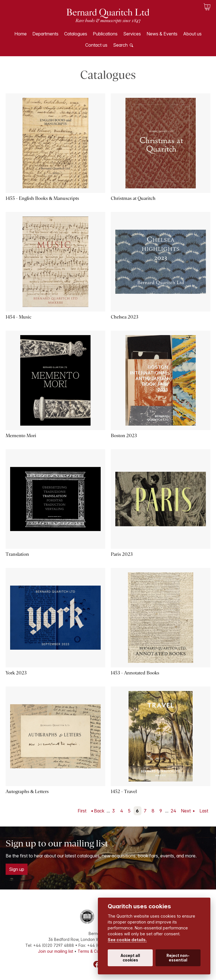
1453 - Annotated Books (135, 673)
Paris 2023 (122, 554)
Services (132, 34)
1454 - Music (19, 317)
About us (192, 34)
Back (99, 811)
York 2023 (16, 673)
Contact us (96, 45)
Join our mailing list (56, 951)
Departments (45, 34)
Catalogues (76, 34)
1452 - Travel (124, 792)
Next (186, 811)
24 (174, 811)
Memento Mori (21, 436)
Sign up (17, 869)
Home (21, 34)
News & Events (162, 34)
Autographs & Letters (27, 792)
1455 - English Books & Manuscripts (42, 198)
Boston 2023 (124, 436)
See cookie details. (127, 940)
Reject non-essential (178, 958)
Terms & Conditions (96, 951)
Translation (17, 554)
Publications (105, 34)
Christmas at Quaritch (133, 198)
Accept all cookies (130, 958)
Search (120, 45)
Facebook (97, 964)
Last (204, 811)
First (82, 811)
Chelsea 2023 (125, 317)
